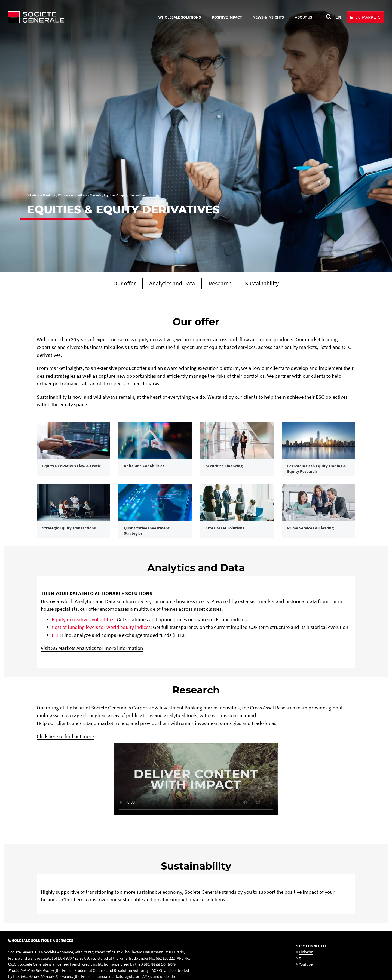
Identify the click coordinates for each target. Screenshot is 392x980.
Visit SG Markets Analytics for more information (92, 689)
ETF (56, 675)
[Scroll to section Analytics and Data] (169, 284)
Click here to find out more (65, 776)
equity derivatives (154, 340)
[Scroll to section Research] (222, 284)
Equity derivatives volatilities (83, 660)
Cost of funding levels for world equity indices (101, 668)
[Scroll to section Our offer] (116, 284)
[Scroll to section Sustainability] (269, 284)
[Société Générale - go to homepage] (68, 17)
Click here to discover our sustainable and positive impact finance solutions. (144, 940)
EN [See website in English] (338, 17)
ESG (321, 398)
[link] (73, 460)
